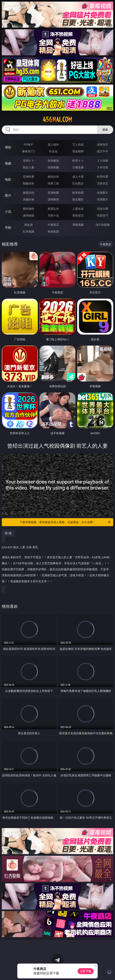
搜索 (105, 130)
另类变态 (103, 183)
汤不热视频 (103, 225)
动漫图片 (103, 193)
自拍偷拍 (53, 160)
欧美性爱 (103, 176)
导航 (8, 228)
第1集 (8, 533)
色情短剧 (53, 231)
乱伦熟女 (78, 183)
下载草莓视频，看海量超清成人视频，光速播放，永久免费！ (65, 522)
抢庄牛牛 (103, 151)
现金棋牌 (78, 151)
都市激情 (29, 209)
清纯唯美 (53, 199)
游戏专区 (103, 144)
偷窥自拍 (29, 193)
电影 (8, 179)
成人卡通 (78, 176)
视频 (8, 163)
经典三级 (53, 183)
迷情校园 (29, 215)
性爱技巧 (103, 215)
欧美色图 (78, 193)
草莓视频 (78, 225)
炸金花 (53, 151)
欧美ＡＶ (78, 160)
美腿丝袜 (29, 199)
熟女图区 (78, 199)
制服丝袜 (29, 183)
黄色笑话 (78, 215)
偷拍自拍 (53, 176)
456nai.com (57, 119)
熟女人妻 (29, 167)
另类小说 (53, 215)
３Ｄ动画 (103, 160)
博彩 (8, 147)
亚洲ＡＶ (29, 160)
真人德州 (53, 144)
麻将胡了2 (29, 151)
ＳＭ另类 (103, 167)
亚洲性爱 (29, 176)
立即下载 (86, 971)
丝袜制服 (53, 167)
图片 (8, 195)
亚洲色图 (53, 193)
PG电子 (28, 144)
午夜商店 (53, 225)
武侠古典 (103, 209)
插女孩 (29, 225)
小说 (8, 211)
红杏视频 (29, 231)
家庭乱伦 (53, 209)
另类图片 (103, 199)
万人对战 (78, 144)
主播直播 (78, 167)
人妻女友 (78, 209)
